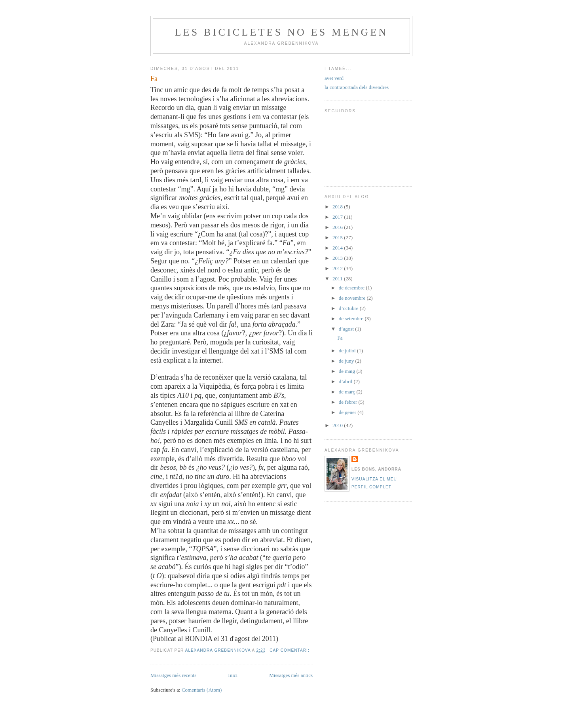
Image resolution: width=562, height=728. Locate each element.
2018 (338, 207)
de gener (348, 412)
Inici (233, 675)
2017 (338, 217)
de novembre (353, 298)
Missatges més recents (173, 675)
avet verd (334, 78)
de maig (348, 371)
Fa (154, 79)
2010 (338, 425)
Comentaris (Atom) (202, 690)
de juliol (348, 351)
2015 (338, 237)
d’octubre (349, 308)
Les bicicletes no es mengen (281, 32)
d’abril (346, 381)
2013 (338, 258)
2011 (338, 279)
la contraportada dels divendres (357, 87)
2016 (338, 227)
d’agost (347, 329)
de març (348, 392)
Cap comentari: (290, 650)
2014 (338, 248)
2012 (338, 268)
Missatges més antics (291, 675)
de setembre (352, 319)
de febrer (349, 402)
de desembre (352, 288)
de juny (347, 361)
